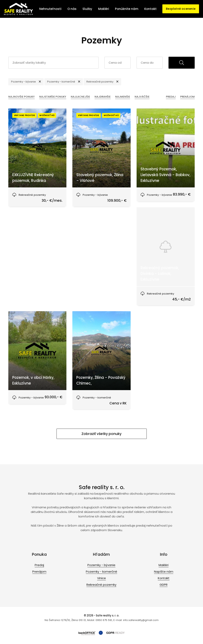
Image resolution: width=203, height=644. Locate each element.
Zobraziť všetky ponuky (101, 434)
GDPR (164, 585)
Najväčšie (142, 97)
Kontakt (150, 9)
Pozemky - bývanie (101, 565)
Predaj (171, 97)
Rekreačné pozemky (101, 585)
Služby (87, 9)
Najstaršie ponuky (53, 97)
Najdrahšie (103, 97)
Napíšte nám (164, 572)
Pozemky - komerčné (101, 572)
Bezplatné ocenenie (181, 9)
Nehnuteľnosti (50, 9)
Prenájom (187, 97)
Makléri (104, 9)
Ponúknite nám (127, 9)
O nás (72, 9)
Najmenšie (123, 97)
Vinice (101, 578)
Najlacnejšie (80, 97)
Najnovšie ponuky (22, 97)
